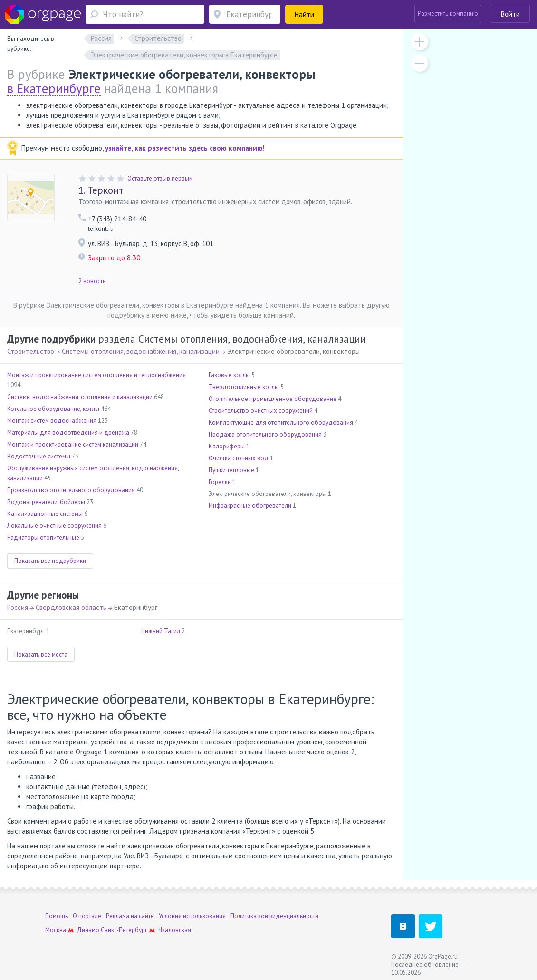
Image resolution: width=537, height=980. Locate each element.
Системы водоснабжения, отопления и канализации (80, 397)
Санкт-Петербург (124, 930)
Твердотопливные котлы (244, 387)
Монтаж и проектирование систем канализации (73, 444)
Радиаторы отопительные (43, 538)
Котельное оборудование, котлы (53, 409)
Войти (510, 14)
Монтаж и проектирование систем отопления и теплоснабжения (96, 375)
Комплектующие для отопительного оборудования (281, 423)
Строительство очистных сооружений (261, 411)
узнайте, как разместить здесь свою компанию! (185, 148)
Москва (56, 930)
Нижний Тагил (161, 631)
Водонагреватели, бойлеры (46, 502)
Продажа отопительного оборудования (265, 434)
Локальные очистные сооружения (54, 526)
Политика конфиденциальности (274, 916)
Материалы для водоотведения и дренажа (68, 433)
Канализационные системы (45, 514)
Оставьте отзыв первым (160, 178)
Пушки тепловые (231, 470)
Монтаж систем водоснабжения (52, 421)
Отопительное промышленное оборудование (273, 399)
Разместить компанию (448, 14)
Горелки (220, 482)
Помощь (57, 916)
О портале (87, 916)
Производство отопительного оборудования (71, 490)
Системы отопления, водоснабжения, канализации (141, 351)
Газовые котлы (229, 375)
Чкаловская (175, 930)
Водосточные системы (39, 456)
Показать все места (41, 654)
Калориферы (227, 446)
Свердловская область (71, 607)
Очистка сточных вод (239, 458)
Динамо (88, 930)
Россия (18, 607)
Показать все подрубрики (50, 561)
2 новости (92, 281)
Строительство (31, 351)
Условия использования (192, 916)
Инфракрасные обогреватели (250, 506)
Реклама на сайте (130, 916)
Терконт (101, 190)
